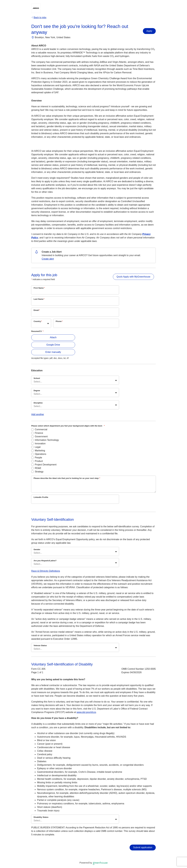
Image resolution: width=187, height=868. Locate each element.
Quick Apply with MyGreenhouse (133, 277)
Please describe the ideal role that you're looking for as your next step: (67, 478)
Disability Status (41, 817)
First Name (39, 288)
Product (39, 461)
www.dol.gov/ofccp (86, 712)
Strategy (39, 472)
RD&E (38, 468)
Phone (59, 321)
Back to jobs (39, 17)
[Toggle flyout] (48, 324)
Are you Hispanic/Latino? (45, 561)
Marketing (40, 451)
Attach (53, 337)
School (37, 378)
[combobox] (34, 325)
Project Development (46, 465)
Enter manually (53, 352)
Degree (37, 391)
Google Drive (53, 345)
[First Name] (75, 292)
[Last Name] (75, 303)
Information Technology (47, 440)
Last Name (39, 299)
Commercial (41, 429)
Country (38, 321)
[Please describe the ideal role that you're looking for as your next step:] (93, 487)
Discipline (38, 403)
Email (37, 310)
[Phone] (86, 325)
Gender (37, 549)
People (38, 458)
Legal (38, 447)
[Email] (75, 314)
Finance (39, 433)
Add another (38, 414)
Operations (40, 454)
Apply (149, 31)
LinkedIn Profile (41, 497)
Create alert (48, 259)
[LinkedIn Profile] (75, 501)
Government (41, 436)
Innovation (40, 444)
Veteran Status (40, 645)
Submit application (143, 847)
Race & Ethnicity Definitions (46, 571)
